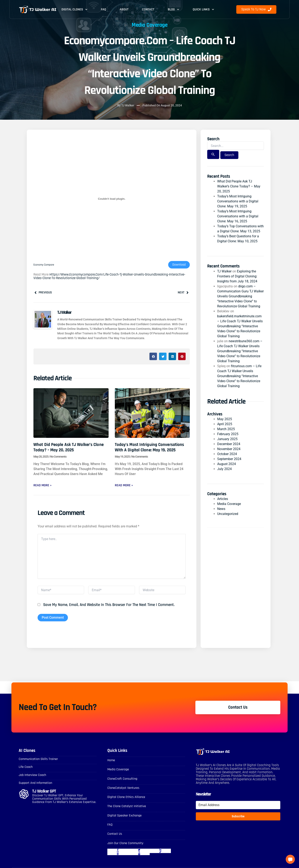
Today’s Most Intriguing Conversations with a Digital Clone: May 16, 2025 (238, 216)
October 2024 (227, 454)
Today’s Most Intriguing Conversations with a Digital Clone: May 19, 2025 (149, 447)
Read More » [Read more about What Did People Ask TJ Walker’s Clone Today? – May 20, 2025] (42, 485)
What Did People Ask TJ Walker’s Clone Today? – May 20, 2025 (69, 447)
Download (179, 265)
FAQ (104, 9)
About (124, 9)
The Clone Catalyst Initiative (127, 806)
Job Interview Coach (32, 775)
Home (111, 760)
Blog (173, 9)
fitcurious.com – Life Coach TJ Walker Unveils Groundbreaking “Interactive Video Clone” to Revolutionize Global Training (239, 376)
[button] (153, 357)
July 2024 (224, 469)
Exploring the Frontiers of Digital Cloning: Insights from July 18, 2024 (237, 276)
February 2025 (228, 434)
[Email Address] (238, 805)
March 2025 (226, 429)
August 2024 (227, 464)
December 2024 (229, 444)
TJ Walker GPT (44, 791)
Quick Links (203, 9)
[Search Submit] (213, 155)
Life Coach (26, 767)
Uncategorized (228, 514)
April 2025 (225, 424)
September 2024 (229, 459)
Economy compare (45, 265)
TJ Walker (224, 271)
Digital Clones (74, 9)
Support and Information (35, 783)
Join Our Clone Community (125, 843)
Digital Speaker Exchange (124, 816)
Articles (223, 499)
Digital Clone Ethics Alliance (126, 797)
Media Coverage (229, 504)
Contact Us (115, 834)
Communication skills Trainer (38, 759)
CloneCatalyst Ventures (123, 788)
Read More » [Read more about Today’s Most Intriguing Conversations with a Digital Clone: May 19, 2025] (124, 485)
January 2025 (227, 439)
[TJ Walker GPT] (24, 794)
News (221, 509)
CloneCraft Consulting (122, 779)
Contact (148, 9)
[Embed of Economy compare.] (112, 199)
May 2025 (225, 419)
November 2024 (229, 449)
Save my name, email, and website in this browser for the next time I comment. (109, 605)
